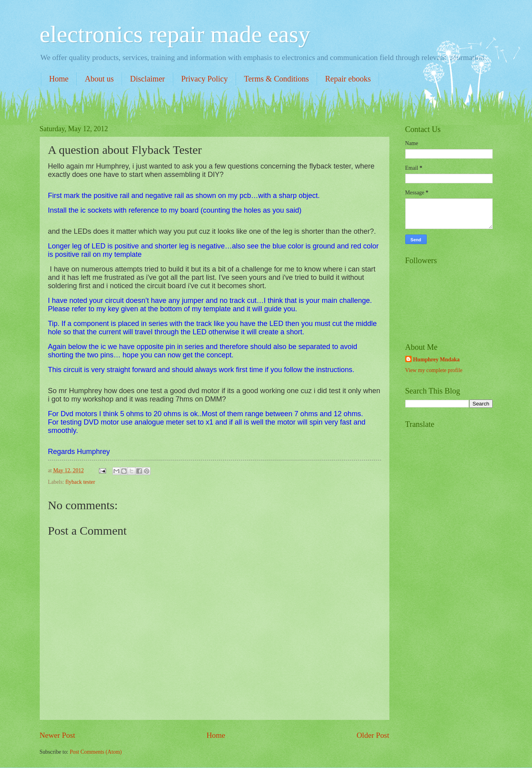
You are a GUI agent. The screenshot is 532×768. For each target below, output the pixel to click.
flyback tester (80, 482)
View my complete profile (434, 370)
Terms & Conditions (276, 79)
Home (59, 79)
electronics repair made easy (175, 34)
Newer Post (58, 735)
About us (99, 79)
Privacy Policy (204, 79)
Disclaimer (147, 79)
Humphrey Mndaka (436, 360)
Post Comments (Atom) (96, 752)
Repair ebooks (348, 79)
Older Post (373, 735)
